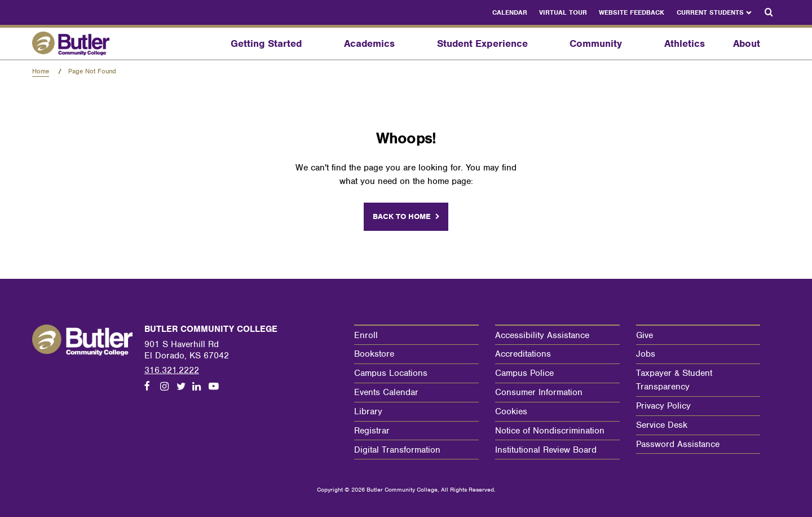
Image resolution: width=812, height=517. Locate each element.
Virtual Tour (563, 12)
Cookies (511, 411)
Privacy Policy (663, 406)
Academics (369, 43)
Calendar (510, 12)
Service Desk (662, 425)
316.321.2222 (172, 370)
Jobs (646, 354)
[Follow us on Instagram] (168, 387)
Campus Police (524, 373)
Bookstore (374, 354)
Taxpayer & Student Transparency (674, 380)
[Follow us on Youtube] (217, 387)
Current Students (710, 12)
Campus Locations (391, 373)
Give (645, 335)
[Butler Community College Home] (86, 43)
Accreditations (523, 354)
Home (41, 71)
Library (368, 411)
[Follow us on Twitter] (184, 387)
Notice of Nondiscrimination (550, 431)
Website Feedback (632, 12)
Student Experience (482, 43)
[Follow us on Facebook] (152, 387)
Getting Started (266, 43)
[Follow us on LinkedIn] (200, 387)
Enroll (366, 335)
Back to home (402, 216)
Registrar (372, 431)
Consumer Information (539, 392)
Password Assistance (678, 444)
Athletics (685, 43)
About (747, 43)
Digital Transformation (397, 450)
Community (596, 43)
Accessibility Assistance (542, 335)
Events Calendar (386, 392)
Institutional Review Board (546, 450)
